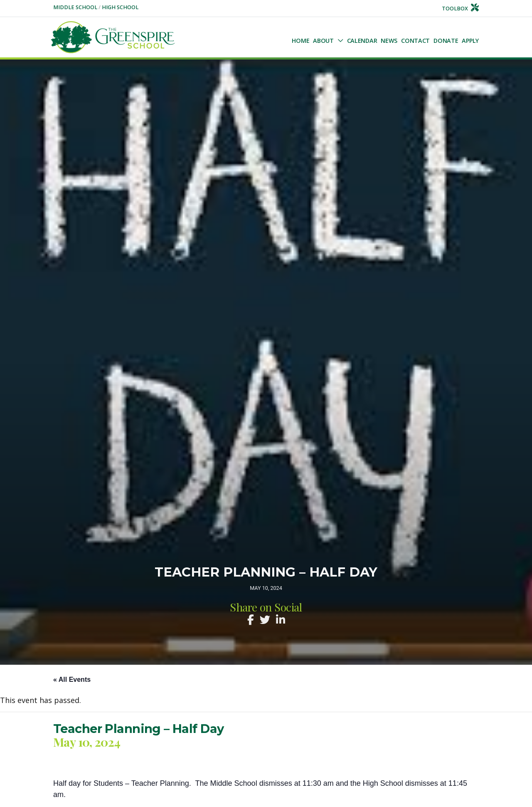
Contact (415, 41)
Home (300, 41)
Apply (470, 41)
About (323, 41)
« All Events (72, 680)
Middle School (76, 7)
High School (120, 7)
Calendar (362, 41)
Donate (446, 41)
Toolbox (461, 9)
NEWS (389, 41)
